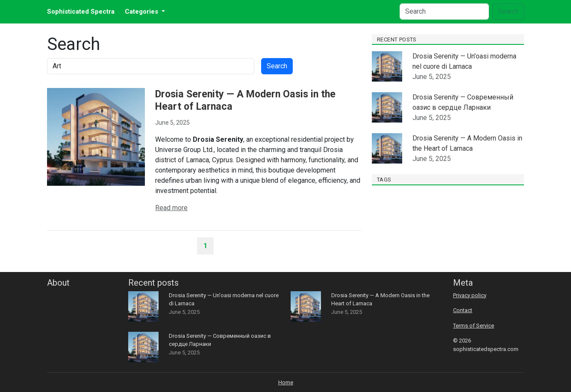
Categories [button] (142, 12)
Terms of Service (474, 326)
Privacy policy (470, 295)
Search (508, 11)
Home (286, 382)
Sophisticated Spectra (81, 12)
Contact (463, 310)
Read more (171, 208)
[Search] (444, 12)
